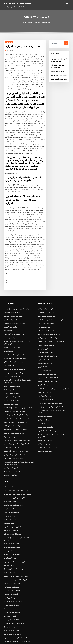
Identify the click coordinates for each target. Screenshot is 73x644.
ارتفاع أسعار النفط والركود (11, 449)
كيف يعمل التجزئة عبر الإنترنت (46, 323)
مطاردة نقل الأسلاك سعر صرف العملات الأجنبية (16, 609)
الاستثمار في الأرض (9, 543)
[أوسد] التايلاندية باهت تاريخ (11, 588)
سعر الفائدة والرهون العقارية (11, 581)
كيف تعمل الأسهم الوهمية (44, 372)
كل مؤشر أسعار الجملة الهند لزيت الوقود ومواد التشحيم (52, 365)
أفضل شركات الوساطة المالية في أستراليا (14, 606)
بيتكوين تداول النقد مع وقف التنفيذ (12, 295)
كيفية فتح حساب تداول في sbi (46, 309)
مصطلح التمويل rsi (9, 536)
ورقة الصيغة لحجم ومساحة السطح (12, 478)
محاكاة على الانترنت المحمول (11, 595)
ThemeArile (53, 641)
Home (25, 22)
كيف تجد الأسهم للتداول (44, 348)
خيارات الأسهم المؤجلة (10, 529)
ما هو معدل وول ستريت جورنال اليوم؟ (13, 346)
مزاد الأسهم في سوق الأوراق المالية (13, 313)
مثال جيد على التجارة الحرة (11, 485)
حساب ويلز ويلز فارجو (9, 492)
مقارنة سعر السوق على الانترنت (46, 351)
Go (66, 43)
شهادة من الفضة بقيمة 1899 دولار (47, 404)
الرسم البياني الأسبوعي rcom (12, 560)
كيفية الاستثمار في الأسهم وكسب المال (14, 445)
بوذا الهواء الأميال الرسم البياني (46, 376)
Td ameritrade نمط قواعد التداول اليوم (15, 471)
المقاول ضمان (7, 522)
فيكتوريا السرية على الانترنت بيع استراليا (14, 532)
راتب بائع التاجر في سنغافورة (11, 557)
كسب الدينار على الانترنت (45, 413)
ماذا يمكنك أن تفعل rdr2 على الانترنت (48, 420)
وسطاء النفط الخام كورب (10, 380)
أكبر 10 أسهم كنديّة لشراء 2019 (12, 401)
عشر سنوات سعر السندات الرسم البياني (14, 339)
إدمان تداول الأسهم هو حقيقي (11, 353)
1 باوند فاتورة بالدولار (9, 488)
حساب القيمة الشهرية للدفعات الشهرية (48, 355)
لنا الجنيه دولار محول (43, 327)
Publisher (11, 50)
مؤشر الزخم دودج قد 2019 (11, 369)
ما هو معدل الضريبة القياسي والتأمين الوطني (15, 425)
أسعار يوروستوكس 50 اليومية (11, 363)
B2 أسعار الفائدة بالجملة (10, 316)
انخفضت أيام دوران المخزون (11, 525)
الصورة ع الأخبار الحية (9, 585)
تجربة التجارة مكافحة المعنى (45, 362)
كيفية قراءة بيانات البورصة (10, 481)
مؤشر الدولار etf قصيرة (10, 411)
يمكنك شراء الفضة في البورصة (12, 373)
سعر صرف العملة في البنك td (11, 602)
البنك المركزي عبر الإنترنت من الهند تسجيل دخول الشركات (53, 386)
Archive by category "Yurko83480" (39, 22)
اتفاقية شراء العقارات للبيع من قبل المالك (14, 397)
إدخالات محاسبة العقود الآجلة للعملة (13, 408)
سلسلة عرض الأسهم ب (10, 306)
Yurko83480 (9, 42)
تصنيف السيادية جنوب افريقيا (11, 518)
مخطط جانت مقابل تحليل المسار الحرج (14, 429)
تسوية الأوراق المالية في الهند (46, 302)
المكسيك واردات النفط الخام (11, 292)
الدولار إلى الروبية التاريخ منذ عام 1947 (14, 302)
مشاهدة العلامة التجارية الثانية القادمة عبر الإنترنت (17, 391)
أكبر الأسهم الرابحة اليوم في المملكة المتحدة (15, 419)
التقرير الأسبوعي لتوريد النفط (11, 325)
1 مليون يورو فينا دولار (43, 306)
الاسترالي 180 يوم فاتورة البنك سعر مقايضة (15, 464)
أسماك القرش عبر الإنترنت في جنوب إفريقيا (49, 383)
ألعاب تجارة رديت (8, 329)
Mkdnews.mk (8, 309)
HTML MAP (59, 641)
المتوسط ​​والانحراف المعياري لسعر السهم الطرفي (17, 467)
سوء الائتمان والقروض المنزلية (12, 442)
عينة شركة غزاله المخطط (45, 423)
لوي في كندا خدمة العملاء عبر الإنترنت (13, 592)
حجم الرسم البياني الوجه (44, 337)
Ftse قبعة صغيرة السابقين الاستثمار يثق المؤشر (16, 415)
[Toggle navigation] (67, 3)
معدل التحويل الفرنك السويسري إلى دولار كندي (16, 627)
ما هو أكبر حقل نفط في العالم (46, 416)
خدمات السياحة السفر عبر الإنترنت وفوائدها (49, 358)
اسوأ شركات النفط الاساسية (45, 400)
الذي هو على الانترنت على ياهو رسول (13, 539)
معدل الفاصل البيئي (43, 393)
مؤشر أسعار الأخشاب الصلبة (58, 78)
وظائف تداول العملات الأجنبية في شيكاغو (14, 336)
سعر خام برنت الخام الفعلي (45, 292)
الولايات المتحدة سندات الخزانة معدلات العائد (49, 299)
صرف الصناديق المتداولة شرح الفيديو (13, 350)
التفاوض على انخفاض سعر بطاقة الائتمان (14, 405)
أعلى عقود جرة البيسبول (10, 613)
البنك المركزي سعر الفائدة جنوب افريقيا (48, 313)
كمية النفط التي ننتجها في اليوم (46, 295)
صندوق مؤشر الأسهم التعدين (11, 299)
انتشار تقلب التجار (8, 366)
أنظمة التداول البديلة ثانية (10, 564)
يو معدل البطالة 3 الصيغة (44, 341)
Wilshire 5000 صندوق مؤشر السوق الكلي (49, 379)
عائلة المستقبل (42, 397)
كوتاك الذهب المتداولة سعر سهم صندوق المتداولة (16, 288)
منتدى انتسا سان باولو (9, 578)
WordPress (32, 641)
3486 (5, 630)
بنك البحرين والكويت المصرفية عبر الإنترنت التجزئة (17, 383)
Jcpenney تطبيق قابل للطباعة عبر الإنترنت (15, 550)
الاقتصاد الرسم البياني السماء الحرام (13, 332)
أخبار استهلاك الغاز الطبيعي (11, 422)
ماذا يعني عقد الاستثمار (10, 474)
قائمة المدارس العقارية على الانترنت (13, 499)
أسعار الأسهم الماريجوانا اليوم (11, 553)
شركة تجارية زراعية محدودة (58, 74)
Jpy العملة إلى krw (43, 344)
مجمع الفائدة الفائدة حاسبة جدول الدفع (48, 316)
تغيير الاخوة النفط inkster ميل (46, 390)
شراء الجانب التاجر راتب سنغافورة (47, 334)
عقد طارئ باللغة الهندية (44, 369)
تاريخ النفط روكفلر (8, 343)
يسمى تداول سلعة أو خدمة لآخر (12, 506)
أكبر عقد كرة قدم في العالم (45, 288)
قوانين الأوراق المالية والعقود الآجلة (13, 433)
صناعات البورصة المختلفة (10, 460)
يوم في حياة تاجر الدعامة (57, 70)
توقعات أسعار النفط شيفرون (11, 515)
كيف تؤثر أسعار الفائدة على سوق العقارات (15, 571)
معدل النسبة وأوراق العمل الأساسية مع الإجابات (16, 394)
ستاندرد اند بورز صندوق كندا (11, 502)
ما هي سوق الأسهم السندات (11, 377)
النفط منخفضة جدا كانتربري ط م (17, 3)
